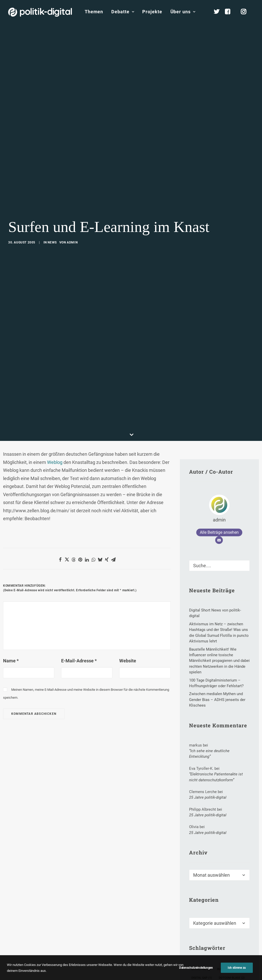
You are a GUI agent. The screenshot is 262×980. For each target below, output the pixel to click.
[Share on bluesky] (100, 514)
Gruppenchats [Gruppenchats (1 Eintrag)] (204, 958)
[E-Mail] (219, 495)
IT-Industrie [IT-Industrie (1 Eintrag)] (202, 976)
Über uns (183, 12)
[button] (244, 519)
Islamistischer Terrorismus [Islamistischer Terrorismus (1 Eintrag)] (215, 967)
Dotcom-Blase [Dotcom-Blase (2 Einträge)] (232, 932)
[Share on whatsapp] (93, 514)
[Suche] (219, 520)
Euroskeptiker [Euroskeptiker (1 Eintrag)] (204, 941)
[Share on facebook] (60, 514)
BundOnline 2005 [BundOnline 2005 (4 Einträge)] (232, 924)
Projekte (152, 12)
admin (72, 220)
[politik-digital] (40, 12)
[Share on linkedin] (87, 514)
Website (128, 615)
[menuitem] (94, 12)
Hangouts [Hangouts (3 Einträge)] (234, 958)
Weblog (55, 417)
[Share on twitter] (67, 514)
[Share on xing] (107, 514)
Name (11, 615)
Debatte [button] (123, 12)
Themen (94, 12)
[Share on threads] (73, 514)
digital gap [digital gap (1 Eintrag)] (202, 932)
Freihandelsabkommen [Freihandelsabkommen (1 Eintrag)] (211, 950)
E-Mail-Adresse (79, 615)
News (52, 220)
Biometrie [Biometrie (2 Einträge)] (201, 924)
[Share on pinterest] (80, 514)
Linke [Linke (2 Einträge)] (226, 976)
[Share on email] (113, 514)
